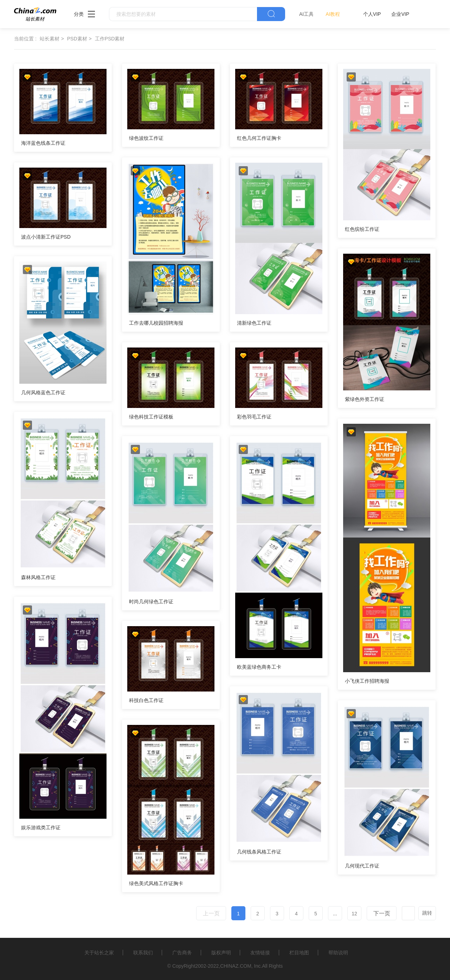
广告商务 (182, 953)
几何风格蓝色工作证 (43, 392)
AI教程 (333, 14)
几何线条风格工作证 (259, 852)
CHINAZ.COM (236, 966)
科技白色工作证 (146, 700)
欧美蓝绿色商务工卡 (259, 667)
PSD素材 (77, 39)
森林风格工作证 (38, 577)
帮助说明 (338, 953)
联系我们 (143, 953)
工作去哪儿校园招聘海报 (156, 323)
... (335, 914)
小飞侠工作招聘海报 (367, 681)
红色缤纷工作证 (362, 229)
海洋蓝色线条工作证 (43, 143)
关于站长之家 (99, 953)
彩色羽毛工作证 (254, 417)
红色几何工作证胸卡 (259, 138)
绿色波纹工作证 (146, 138)
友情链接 (260, 953)
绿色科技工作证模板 (151, 417)
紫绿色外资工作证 (365, 399)
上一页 (211, 913)
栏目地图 (299, 953)
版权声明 (221, 953)
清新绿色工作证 (254, 323)
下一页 (382, 913)
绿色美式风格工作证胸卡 (156, 883)
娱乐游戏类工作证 (41, 828)
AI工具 (306, 14)
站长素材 (50, 39)
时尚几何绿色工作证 (151, 602)
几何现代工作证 (362, 866)
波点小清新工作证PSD (46, 237)
